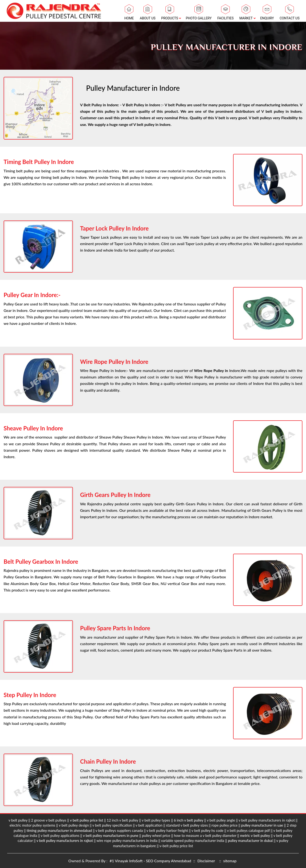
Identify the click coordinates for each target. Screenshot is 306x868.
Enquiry (267, 13)
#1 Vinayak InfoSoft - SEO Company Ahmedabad (151, 861)
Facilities (225, 13)
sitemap (230, 861)
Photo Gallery (199, 13)
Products (170, 13)
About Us (148, 13)
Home (129, 13)
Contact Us (290, 13)
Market (246, 13)
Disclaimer (206, 861)
